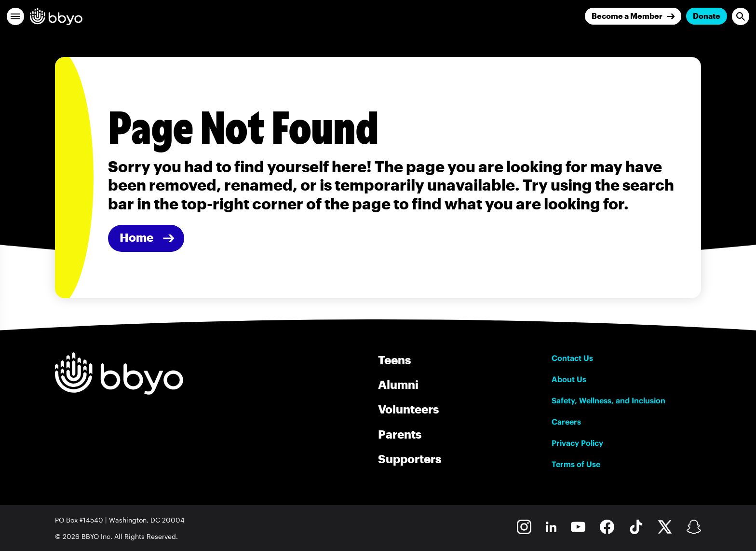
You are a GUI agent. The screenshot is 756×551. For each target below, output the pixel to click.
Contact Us (572, 358)
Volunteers (408, 409)
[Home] (146, 238)
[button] (15, 16)
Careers (566, 422)
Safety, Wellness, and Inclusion (608, 400)
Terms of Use (576, 464)
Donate (707, 16)
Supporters (410, 459)
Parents (400, 434)
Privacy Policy (577, 443)
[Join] (633, 16)
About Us (569, 379)
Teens (394, 360)
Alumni (398, 384)
